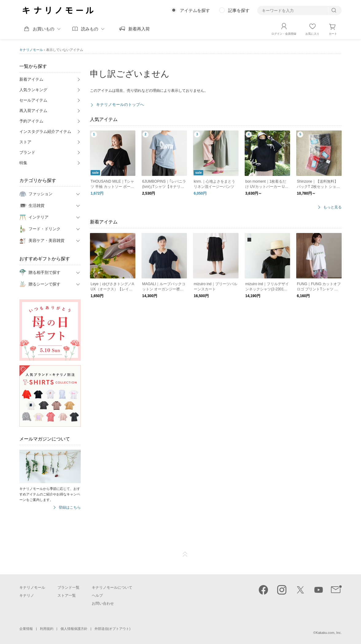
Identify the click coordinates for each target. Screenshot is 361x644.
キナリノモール (31, 50)
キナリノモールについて (112, 588)
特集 (23, 163)
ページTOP (185, 554)
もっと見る (332, 207)
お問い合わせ (103, 603)
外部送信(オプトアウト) (113, 629)
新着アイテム (31, 79)
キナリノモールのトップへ (120, 105)
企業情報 (26, 629)
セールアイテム (33, 100)
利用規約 (47, 629)
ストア (25, 142)
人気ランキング (33, 90)
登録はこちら (70, 508)
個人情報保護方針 (74, 629)
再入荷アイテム (33, 111)
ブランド (27, 152)
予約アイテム (31, 121)
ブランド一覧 (68, 588)
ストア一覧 (67, 596)
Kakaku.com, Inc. (329, 633)
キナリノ (27, 596)
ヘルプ (97, 596)
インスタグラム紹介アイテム (45, 132)
